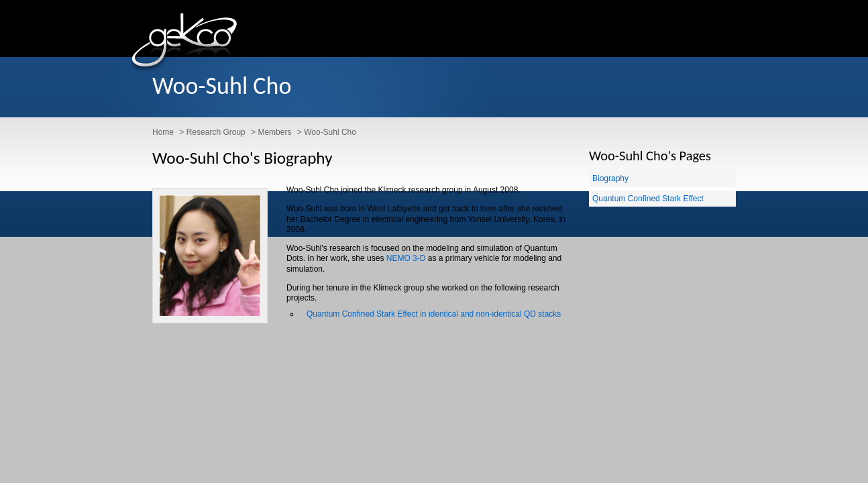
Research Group (216, 132)
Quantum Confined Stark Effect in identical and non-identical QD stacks (434, 314)
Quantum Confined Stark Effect (648, 199)
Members (274, 132)
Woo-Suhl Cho (330, 132)
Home (163, 132)
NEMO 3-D (406, 258)
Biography (610, 178)
